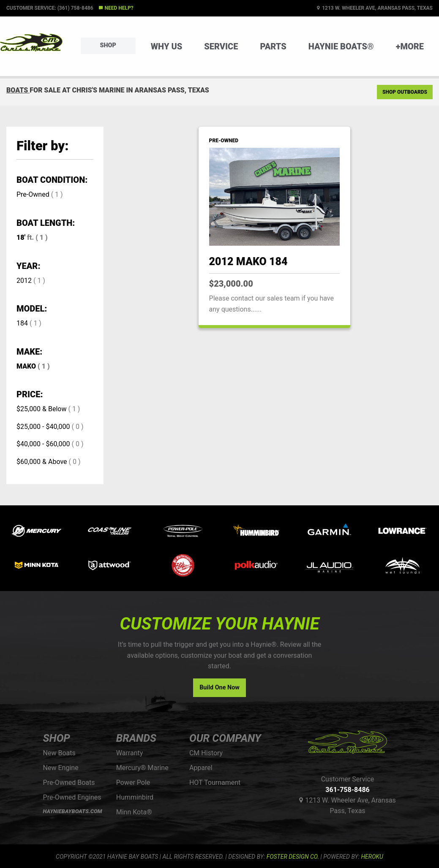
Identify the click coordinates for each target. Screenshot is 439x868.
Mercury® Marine (142, 768)
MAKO (26, 366)
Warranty (130, 753)
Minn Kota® (134, 812)
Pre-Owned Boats (69, 783)
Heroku (372, 857)
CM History (206, 753)
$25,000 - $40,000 (43, 427)
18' (21, 237)
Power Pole (133, 783)
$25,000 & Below (41, 409)
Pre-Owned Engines (72, 797)
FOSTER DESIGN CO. (293, 857)
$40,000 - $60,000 (43, 444)
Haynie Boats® (341, 46)
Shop (108, 45)
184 (22, 323)
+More (410, 46)
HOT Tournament (215, 783)
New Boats (59, 753)
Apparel (201, 768)
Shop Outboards (405, 92)
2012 (24, 281)
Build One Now (219, 688)
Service (221, 46)
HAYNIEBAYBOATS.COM (73, 811)
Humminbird (135, 797)
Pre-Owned (33, 194)
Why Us (167, 46)
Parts (273, 46)
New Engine (61, 768)
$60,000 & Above (42, 462)
